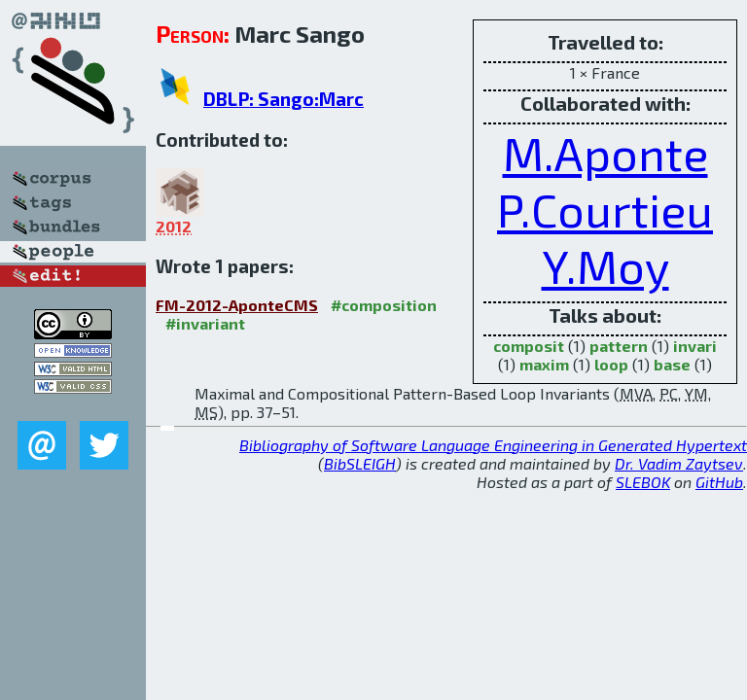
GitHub (719, 482)
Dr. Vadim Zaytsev (679, 463)
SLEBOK (643, 482)
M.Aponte (605, 153)
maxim (544, 364)
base (672, 364)
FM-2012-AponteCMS (237, 305)
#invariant (205, 323)
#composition (384, 305)
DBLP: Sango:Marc (284, 99)
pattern (619, 346)
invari (695, 346)
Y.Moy (605, 265)
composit (529, 346)
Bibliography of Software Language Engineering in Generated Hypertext (493, 445)
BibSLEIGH (360, 463)
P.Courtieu (605, 209)
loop (611, 364)
